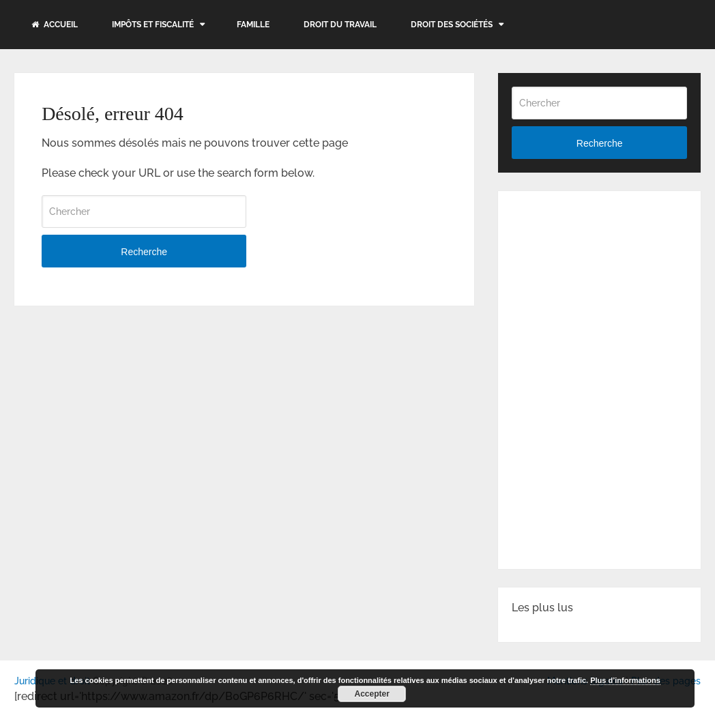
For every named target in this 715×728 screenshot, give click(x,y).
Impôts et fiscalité (153, 25)
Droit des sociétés (452, 25)
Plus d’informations (625, 680)
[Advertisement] (613, 290)
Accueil (55, 25)
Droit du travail (340, 25)
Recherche (144, 252)
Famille (253, 25)
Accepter (372, 694)
